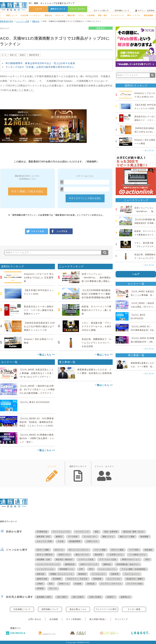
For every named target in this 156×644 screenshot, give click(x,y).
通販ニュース (12, 15)
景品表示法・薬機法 (135, 579)
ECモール (60, 15)
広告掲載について (22, 609)
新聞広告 (107, 564)
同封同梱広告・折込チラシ (128, 564)
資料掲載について (122, 11)
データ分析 (73, 537)
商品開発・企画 (43, 559)
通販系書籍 (148, 15)
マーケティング (117, 15)
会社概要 (54, 619)
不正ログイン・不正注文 (77, 579)
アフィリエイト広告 (108, 559)
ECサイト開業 (43, 550)
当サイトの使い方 (101, 11)
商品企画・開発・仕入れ (134, 532)
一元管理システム (115, 555)
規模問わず (125, 597)
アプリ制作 (134, 550)
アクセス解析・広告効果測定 (134, 569)
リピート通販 (100, 550)
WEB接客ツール (66, 569)
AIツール (53, 588)
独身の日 (13, 55)
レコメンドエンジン (107, 569)
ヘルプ (136, 274)
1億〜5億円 (62, 597)
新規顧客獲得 (75, 541)
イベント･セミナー (78, 9)
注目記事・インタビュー (31, 15)
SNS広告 (91, 584)
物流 (97, 532)
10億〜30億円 (95, 597)
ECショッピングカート (79, 550)
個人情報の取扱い (98, 619)
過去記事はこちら (78, 609)
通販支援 (71, 15)
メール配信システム (137, 555)
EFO (91, 569)
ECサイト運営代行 (45, 555)
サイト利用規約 (74, 619)
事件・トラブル (134, 15)
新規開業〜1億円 (44, 597)
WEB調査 (97, 579)
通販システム (108, 537)
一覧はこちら (44, 355)
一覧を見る (148, 150)
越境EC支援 (42, 579)
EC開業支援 (42, 532)
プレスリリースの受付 (106, 609)
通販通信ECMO (7, 21)
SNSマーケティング (89, 564)
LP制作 (40, 584)
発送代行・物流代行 (64, 559)
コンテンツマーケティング (48, 564)
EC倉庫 (78, 584)
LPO (81, 569)
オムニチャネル (114, 579)
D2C (51, 584)
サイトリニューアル (61, 532)
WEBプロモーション (131, 559)
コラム (81, 15)
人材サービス (92, 541)
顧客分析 (41, 574)
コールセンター (90, 537)
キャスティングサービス (111, 584)
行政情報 (91, 15)
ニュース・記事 (23, 21)
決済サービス (64, 555)
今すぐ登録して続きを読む (28, 191)
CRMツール (64, 584)
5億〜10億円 (78, 597)
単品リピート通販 (127, 537)
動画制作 (82, 574)
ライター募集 (134, 609)
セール (4, 55)
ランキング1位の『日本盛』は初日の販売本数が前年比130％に (40, 67)
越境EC (23, 55)
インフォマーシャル (45, 569)
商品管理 (98, 555)
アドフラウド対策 (134, 584)
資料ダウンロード (58, 9)
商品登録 (148, 550)
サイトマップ (121, 619)
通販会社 (48, 15)
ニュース (38, 9)
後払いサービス (82, 555)
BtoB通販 (145, 537)
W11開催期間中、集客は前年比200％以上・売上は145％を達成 (40, 63)
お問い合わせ (35, 619)
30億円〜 (111, 597)
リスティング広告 (86, 559)
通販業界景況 (34, 55)
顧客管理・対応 (43, 537)
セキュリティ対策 (44, 541)
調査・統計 (103, 15)
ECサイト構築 (117, 550)
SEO (147, 559)
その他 (61, 541)
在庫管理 (115, 574)
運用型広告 (70, 564)
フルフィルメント (132, 574)
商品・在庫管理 (111, 532)
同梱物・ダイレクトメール (62, 574)
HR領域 (40, 588)
